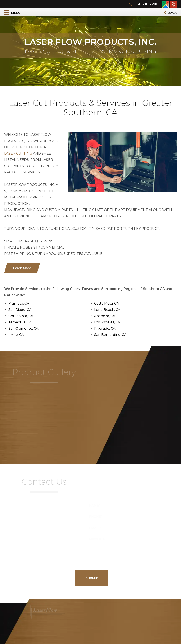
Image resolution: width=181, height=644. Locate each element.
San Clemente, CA (25, 328)
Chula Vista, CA (22, 316)
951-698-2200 (146, 4)
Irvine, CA (18, 335)
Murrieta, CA (20, 303)
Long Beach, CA (109, 310)
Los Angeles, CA (109, 322)
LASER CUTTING (20, 153)
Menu (12, 13)
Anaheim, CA (106, 316)
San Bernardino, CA (112, 335)
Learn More (24, 268)
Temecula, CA (21, 322)
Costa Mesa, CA (108, 303)
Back (170, 13)
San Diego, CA (21, 310)
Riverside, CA (106, 328)
